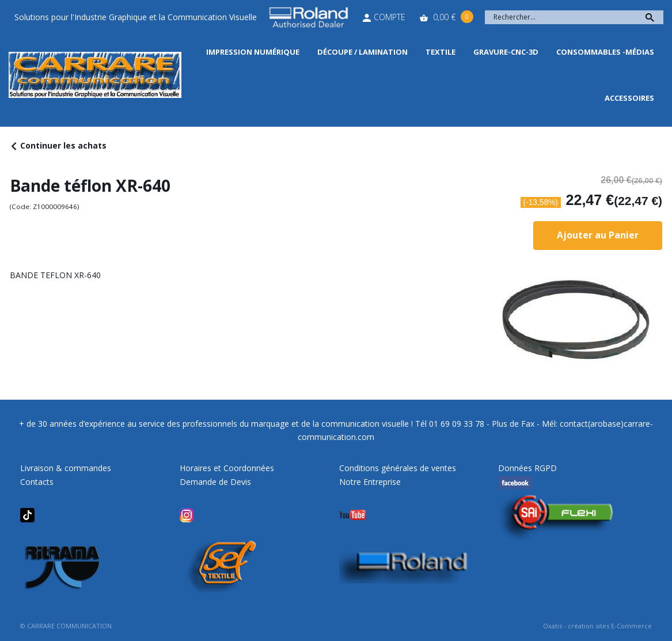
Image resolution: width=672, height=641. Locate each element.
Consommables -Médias (605, 52)
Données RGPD (527, 468)
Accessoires (629, 98)
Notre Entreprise (370, 482)
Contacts (37, 482)
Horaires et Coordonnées (227, 468)
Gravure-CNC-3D (506, 52)
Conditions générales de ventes (398, 468)
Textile (441, 52)
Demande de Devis (215, 482)
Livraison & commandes (66, 468)
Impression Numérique (253, 52)
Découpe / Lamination (362, 52)
